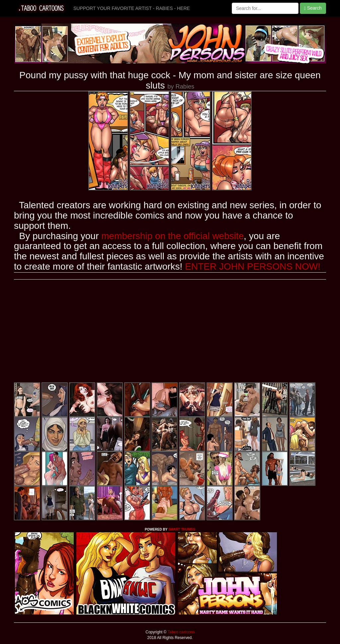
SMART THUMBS (182, 529)
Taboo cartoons (180, 632)
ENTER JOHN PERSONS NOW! (253, 266)
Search (313, 8)
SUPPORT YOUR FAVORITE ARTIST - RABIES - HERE (132, 8)
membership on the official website (172, 236)
